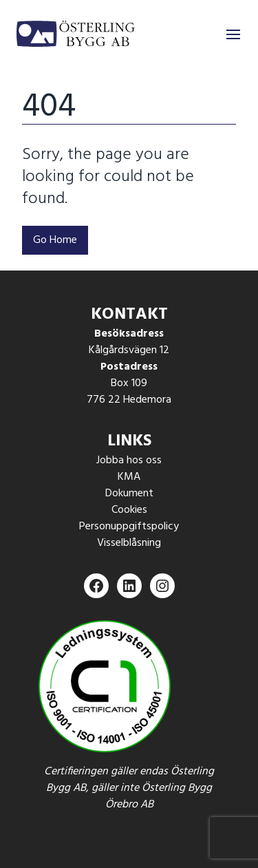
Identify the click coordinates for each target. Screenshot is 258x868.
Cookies (129, 510)
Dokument (129, 494)
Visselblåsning (129, 543)
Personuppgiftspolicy (129, 527)
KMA (129, 477)
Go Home (55, 240)
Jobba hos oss (129, 461)
